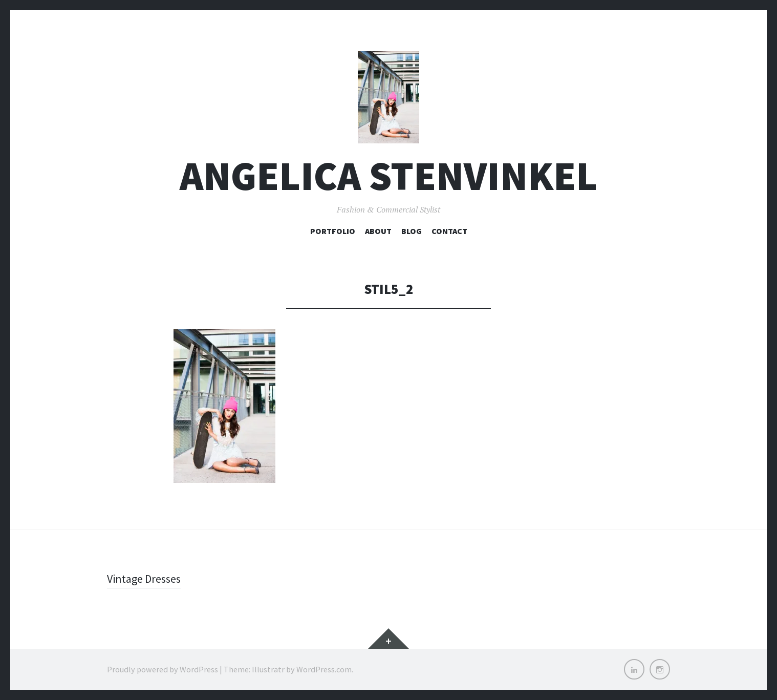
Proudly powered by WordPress (163, 669)
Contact (449, 231)
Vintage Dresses (144, 579)
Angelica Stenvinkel (389, 176)
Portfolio (333, 231)
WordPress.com (324, 669)
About (378, 231)
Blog (412, 231)
